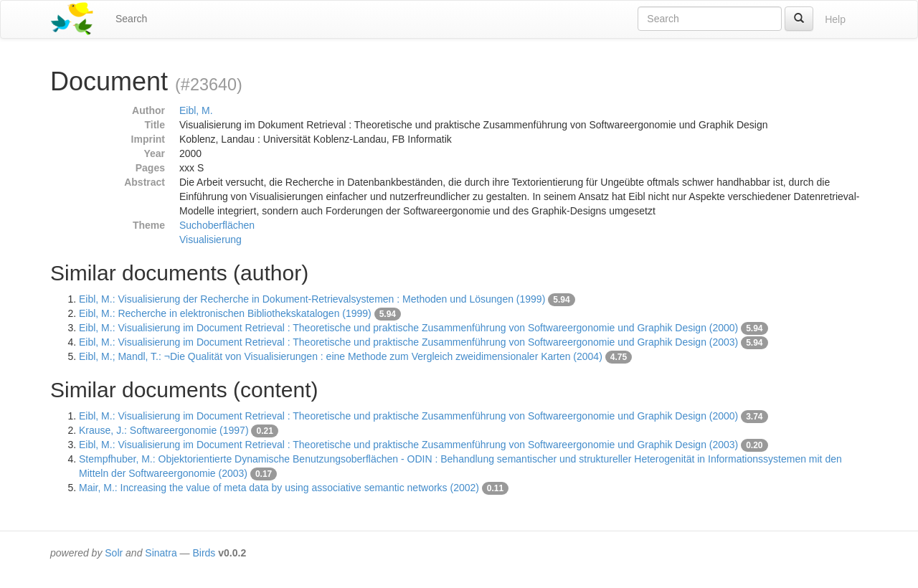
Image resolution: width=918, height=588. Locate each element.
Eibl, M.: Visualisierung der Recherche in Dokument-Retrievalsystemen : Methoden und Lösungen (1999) (312, 299)
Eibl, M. (196, 110)
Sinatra (161, 553)
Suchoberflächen (217, 225)
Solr (114, 553)
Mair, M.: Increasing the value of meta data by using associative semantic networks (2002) (279, 488)
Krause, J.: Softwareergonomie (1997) (164, 430)
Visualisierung (210, 240)
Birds (204, 553)
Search (131, 19)
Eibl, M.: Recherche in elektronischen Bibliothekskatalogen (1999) (225, 313)
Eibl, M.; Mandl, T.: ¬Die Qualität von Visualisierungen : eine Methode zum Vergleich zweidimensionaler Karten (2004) (341, 356)
